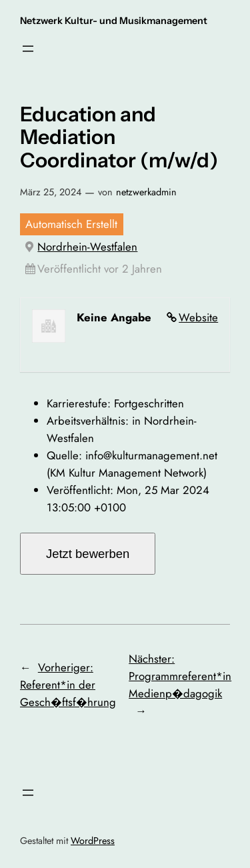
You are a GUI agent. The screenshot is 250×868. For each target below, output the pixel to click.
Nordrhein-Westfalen (87, 247)
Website (198, 317)
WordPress (93, 841)
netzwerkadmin (146, 192)
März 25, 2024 (51, 192)
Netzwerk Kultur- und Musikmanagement (114, 21)
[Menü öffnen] (28, 49)
